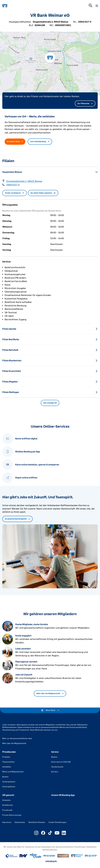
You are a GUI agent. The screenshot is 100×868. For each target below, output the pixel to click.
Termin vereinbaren (15, 193)
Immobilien (7, 767)
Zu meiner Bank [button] (15, 142)
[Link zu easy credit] (36, 856)
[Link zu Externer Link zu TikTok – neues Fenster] (50, 833)
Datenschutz (20, 822)
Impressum (7, 822)
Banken (5, 777)
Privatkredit (7, 810)
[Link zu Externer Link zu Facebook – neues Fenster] (43, 833)
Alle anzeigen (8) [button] (50, 403)
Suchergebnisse (9, 782)
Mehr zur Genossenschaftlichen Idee (17, 738)
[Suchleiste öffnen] (91, 5)
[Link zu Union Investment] (12, 856)
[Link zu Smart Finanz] (77, 856)
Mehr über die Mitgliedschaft (50, 694)
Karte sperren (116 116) (61, 762)
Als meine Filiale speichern (43, 193)
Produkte (6, 757)
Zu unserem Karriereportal (17, 519)
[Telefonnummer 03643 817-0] (13, 185)
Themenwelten (8, 762)
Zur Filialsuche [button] (85, 104)
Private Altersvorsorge (12, 815)
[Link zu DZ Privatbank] (63, 856)
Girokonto (6, 800)
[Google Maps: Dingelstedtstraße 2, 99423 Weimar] (24, 181)
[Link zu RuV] (24, 856)
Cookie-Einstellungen (57, 822)
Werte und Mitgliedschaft (13, 772)
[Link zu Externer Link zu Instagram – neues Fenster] (36, 833)
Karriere (55, 772)
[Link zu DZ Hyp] (91, 856)
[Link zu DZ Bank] (49, 856)
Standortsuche (57, 767)
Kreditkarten (8, 805)
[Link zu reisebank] (51, 861)
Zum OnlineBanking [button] (40, 142)
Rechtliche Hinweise (37, 822)
